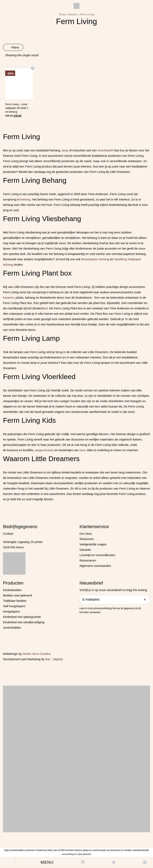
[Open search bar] (8, 862)
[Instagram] (86, 619)
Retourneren (88, 560)
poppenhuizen (44, 450)
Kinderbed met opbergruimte (22, 617)
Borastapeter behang (95, 259)
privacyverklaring (103, 608)
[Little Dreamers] (76, 6)
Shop (62, 14)
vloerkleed (104, 150)
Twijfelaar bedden (15, 601)
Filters (13, 47)
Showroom (87, 539)
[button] (47, 862)
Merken (73, 14)
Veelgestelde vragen (93, 544)
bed (45, 308)
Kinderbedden (12, 590)
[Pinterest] (92, 619)
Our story (86, 534)
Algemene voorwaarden (95, 566)
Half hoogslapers (14, 606)
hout (82, 450)
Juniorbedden (12, 628)
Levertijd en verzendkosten (97, 555)
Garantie (85, 550)
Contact (8, 534)
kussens (8, 298)
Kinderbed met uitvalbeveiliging (24, 622)
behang (25, 199)
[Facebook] (81, 619)
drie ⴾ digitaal (54, 659)
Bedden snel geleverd (17, 595)
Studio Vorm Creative (37, 654)
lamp (65, 150)
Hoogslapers (11, 611)
